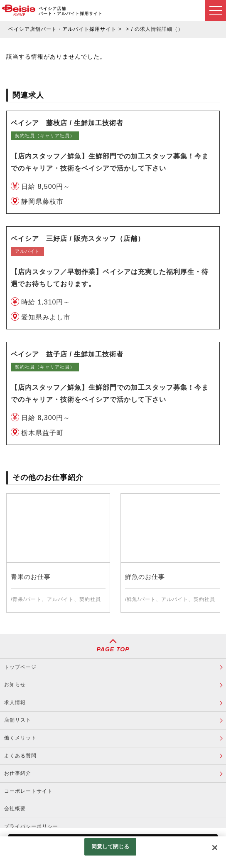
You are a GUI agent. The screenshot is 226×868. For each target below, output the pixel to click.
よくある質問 (20, 756)
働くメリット (20, 738)
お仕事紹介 (18, 773)
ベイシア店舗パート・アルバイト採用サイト (62, 29)
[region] (113, 852)
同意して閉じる (111, 847)
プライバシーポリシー (31, 826)
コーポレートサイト (28, 791)
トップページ (20, 667)
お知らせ (15, 685)
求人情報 (15, 702)
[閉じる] (215, 848)
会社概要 (15, 809)
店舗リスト (18, 720)
